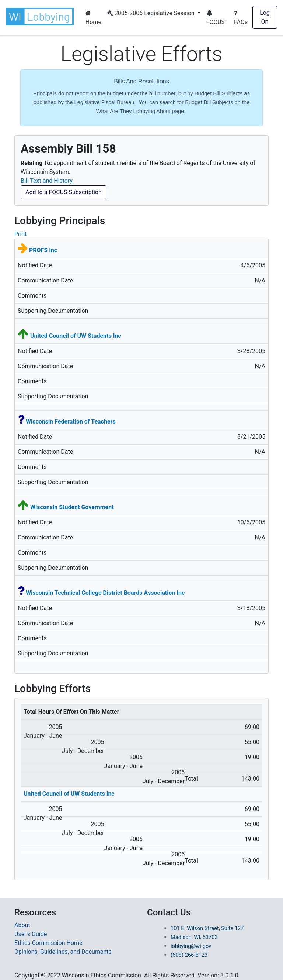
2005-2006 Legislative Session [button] (152, 13)
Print (20, 234)
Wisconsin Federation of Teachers (71, 422)
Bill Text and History (47, 181)
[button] (41, 17)
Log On (265, 17)
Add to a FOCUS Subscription (64, 192)
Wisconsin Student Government (72, 507)
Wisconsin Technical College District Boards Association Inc (105, 593)
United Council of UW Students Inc (76, 336)
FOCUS (216, 18)
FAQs (241, 18)
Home (93, 18)
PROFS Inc (43, 250)
